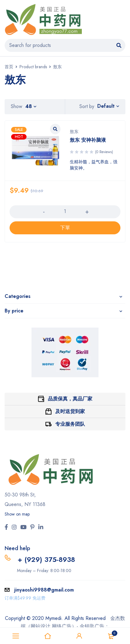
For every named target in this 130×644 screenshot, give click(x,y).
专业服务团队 (70, 424)
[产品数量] (65, 211)
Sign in (79, 636)
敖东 (74, 132)
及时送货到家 (70, 411)
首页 (9, 67)
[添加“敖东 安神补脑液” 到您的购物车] (65, 228)
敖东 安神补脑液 (88, 140)
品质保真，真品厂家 (70, 399)
